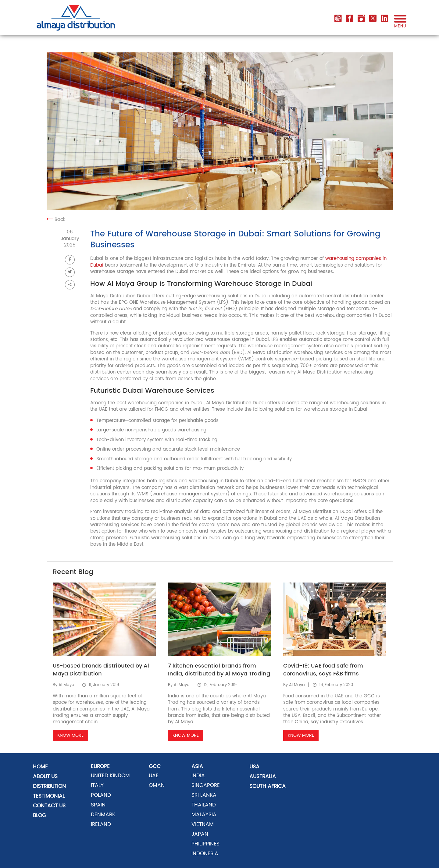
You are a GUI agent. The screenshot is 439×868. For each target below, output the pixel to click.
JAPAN (200, 834)
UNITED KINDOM (110, 776)
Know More (70, 735)
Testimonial (49, 796)
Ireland (101, 824)
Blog (39, 816)
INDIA (198, 776)
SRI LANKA (204, 795)
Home (40, 767)
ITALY (97, 785)
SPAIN (98, 805)
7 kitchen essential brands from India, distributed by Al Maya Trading (219, 670)
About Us (45, 777)
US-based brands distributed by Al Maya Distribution (101, 670)
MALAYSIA (204, 815)
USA (254, 767)
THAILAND (204, 805)
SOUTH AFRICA (268, 786)
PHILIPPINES (205, 844)
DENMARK (103, 815)
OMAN (157, 785)
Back (56, 220)
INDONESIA (205, 854)
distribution (49, 786)
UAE (154, 776)
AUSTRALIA (263, 777)
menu (400, 24)
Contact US (49, 806)
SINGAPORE (206, 785)
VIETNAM (203, 824)
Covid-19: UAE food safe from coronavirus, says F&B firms (323, 670)
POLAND (101, 795)
